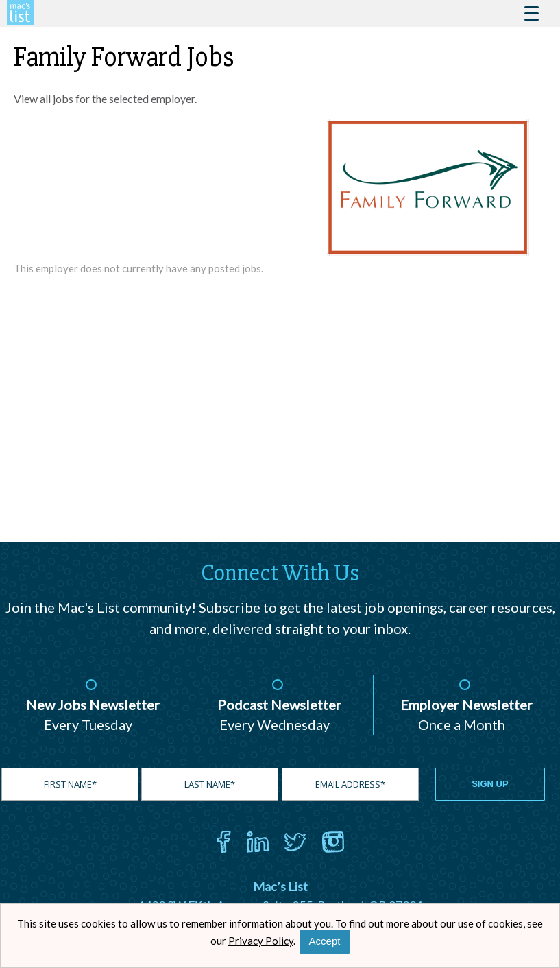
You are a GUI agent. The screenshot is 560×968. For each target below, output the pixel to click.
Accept (325, 941)
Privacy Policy (261, 941)
